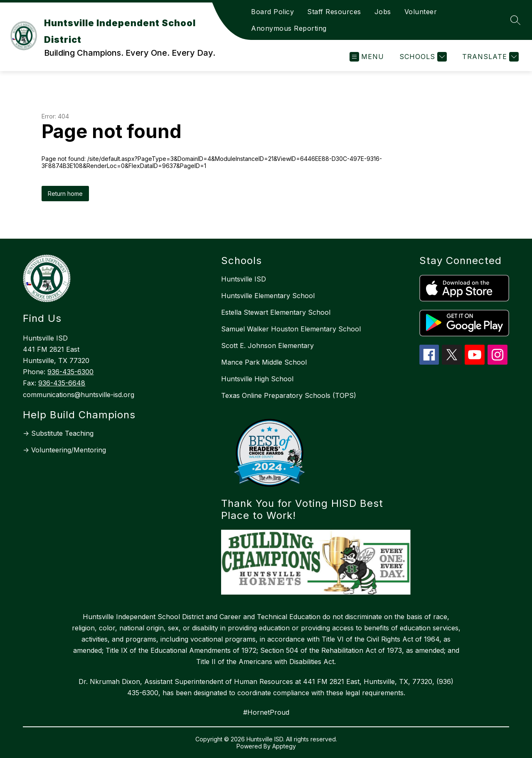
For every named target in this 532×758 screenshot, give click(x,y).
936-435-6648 (62, 383)
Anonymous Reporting (289, 28)
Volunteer (421, 12)
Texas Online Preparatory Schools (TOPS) (289, 395)
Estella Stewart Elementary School (276, 312)
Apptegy (284, 746)
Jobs (383, 12)
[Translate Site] (489, 57)
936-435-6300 (70, 372)
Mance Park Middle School (264, 362)
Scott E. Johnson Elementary (267, 346)
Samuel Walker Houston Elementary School (291, 329)
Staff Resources (334, 12)
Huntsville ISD (244, 279)
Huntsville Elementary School (268, 296)
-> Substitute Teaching (58, 433)
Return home (65, 194)
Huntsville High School (257, 379)
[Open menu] (367, 57)
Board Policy (272, 12)
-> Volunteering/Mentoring (64, 450)
